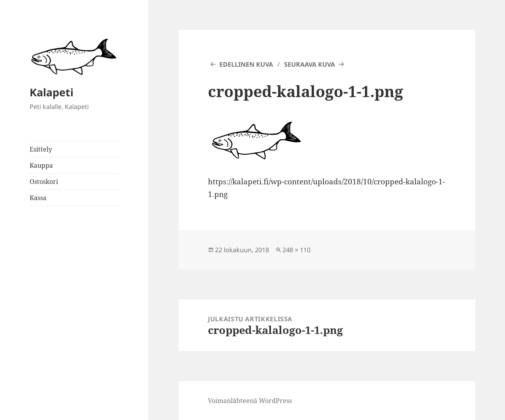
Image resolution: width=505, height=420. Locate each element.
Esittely (41, 149)
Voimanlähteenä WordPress (250, 401)
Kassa (38, 198)
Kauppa (41, 165)
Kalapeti (51, 92)
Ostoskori (44, 182)
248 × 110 (296, 250)
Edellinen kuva (246, 64)
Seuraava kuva (310, 64)
